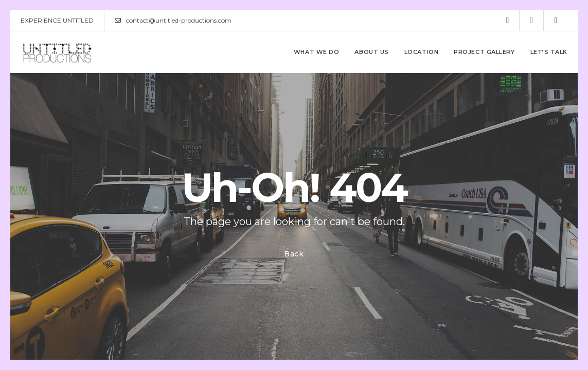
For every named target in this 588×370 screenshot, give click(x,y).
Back (294, 254)
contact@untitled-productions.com (173, 21)
